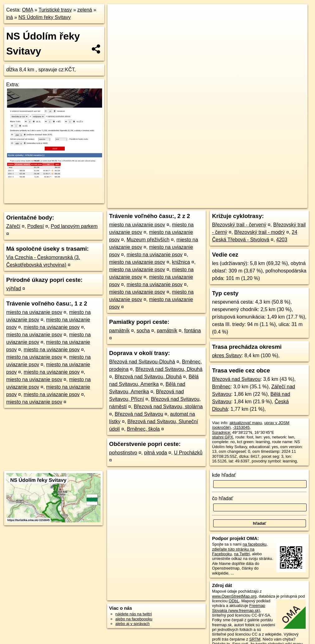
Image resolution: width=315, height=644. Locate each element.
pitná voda (156, 453)
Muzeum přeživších (148, 240)
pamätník (120, 331)
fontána (193, 331)
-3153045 (241, 427)
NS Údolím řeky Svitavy (45, 17)
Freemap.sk (232, 203)
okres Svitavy (227, 355)
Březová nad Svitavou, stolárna (168, 407)
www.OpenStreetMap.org (234, 596)
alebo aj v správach (133, 624)
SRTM (255, 639)
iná (9, 17)
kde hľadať (224, 475)
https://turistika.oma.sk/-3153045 (279, 203)
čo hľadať (223, 498)
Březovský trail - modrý (259, 232)
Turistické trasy (55, 10)
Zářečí (13, 226)
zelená (85, 10)
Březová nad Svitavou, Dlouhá (169, 369)
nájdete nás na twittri (134, 614)
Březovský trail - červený (239, 225)
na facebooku (254, 544)
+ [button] (118, 15)
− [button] (118, 24)
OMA (28, 10)
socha (143, 331)
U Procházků (188, 453)
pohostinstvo (123, 453)
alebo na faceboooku (134, 619)
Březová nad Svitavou (139, 414)
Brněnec (221, 387)
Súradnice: (221, 432)
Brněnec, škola (143, 429)
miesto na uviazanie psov (34, 312)
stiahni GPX (223, 437)
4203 (282, 240)
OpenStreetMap (200, 203)
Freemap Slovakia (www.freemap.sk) (239, 608)
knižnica (181, 262)
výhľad (14, 289)
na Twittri (242, 554)
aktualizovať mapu (246, 423)
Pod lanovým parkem (74, 226)
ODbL (234, 601)
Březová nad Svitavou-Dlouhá (142, 362)
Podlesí (36, 226)
